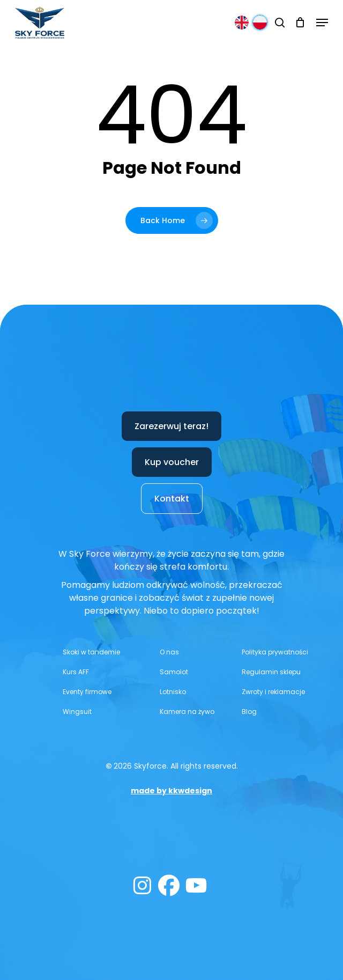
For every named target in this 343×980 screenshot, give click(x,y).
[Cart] (300, 23)
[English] (242, 23)
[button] (322, 23)
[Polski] (260, 23)
